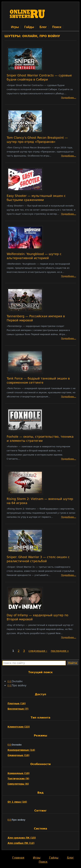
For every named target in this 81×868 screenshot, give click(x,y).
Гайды (29, 27)
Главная (18, 858)
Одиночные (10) (18, 755)
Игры (15, 27)
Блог (43, 27)
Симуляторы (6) (18, 784)
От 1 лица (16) (17, 802)
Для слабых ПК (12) (21, 843)
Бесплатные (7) (18, 709)
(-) (10, 681)
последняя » (60, 651)
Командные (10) (19, 773)
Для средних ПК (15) (22, 838)
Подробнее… (69, 98)
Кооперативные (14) (21, 750)
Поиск (57, 27)
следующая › (38, 651)
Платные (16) (17, 703)
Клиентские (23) (19, 727)
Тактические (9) (18, 779)
